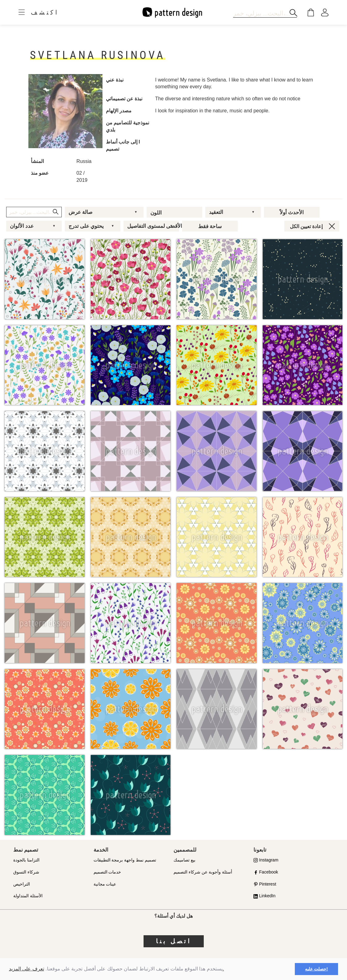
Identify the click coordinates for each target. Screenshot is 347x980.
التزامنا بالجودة (26, 860)
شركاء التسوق (26, 872)
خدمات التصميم (107, 872)
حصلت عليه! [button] (316, 969)
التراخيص (22, 884)
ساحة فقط (210, 226)
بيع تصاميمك (184, 860)
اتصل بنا (174, 941)
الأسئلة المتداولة (28, 896)
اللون (156, 213)
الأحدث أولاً (292, 212)
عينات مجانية (105, 884)
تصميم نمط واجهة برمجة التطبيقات (125, 860)
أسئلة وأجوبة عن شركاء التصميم (203, 872)
